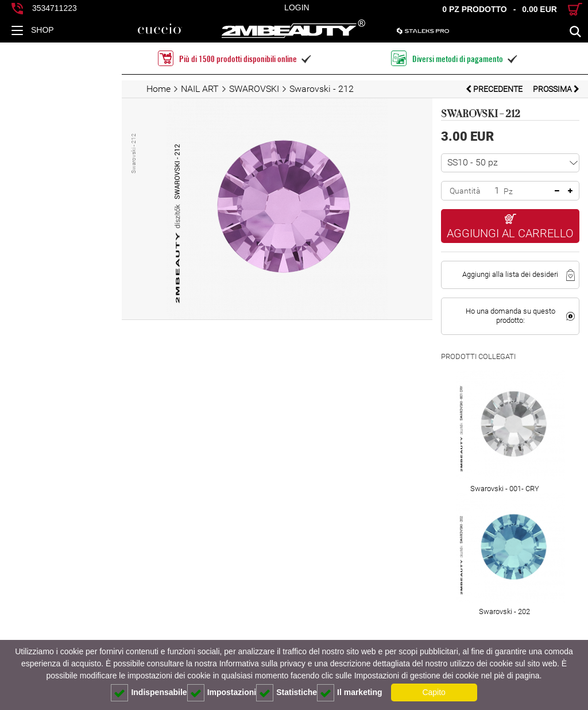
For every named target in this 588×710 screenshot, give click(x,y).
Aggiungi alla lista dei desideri (490, 260)
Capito (434, 692)
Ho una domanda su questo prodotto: (490, 297)
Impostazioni (222, 693)
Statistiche (287, 693)
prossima (556, 89)
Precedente (495, 89)
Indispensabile (149, 693)
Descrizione (51, 626)
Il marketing (350, 693)
